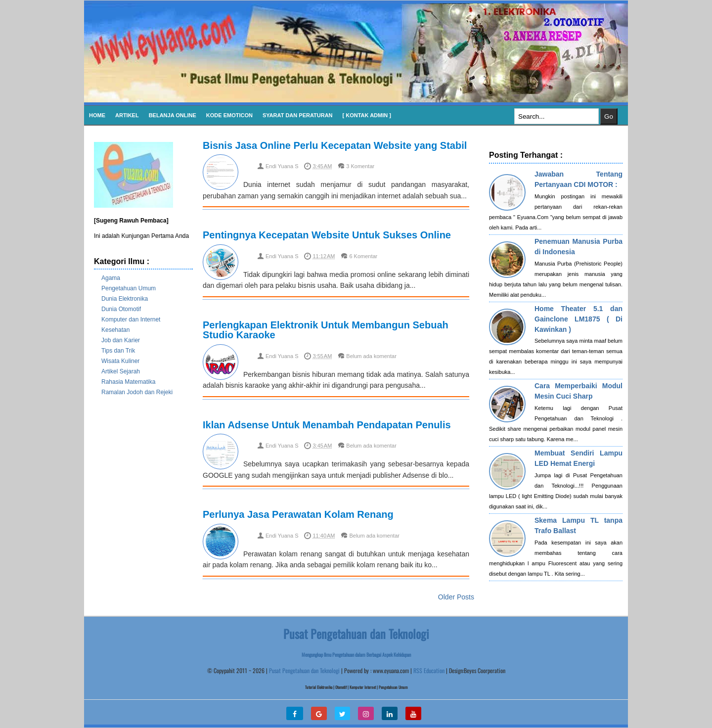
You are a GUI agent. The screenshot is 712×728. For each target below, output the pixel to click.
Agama (111, 278)
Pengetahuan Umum (129, 288)
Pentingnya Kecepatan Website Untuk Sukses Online (327, 235)
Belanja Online (173, 115)
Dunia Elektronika (125, 299)
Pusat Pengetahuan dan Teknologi (304, 670)
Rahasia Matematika (128, 382)
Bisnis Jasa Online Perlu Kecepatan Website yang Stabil (335, 145)
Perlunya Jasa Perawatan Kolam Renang (298, 514)
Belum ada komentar (371, 356)
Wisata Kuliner (120, 361)
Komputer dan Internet (131, 319)
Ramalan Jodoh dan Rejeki (137, 392)
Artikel (127, 115)
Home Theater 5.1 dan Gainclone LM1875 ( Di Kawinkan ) (578, 319)
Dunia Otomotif (121, 309)
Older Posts (456, 597)
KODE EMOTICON (229, 115)
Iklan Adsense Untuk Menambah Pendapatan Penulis (327, 425)
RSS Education (429, 670)
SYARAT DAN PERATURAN (298, 115)
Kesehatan (115, 330)
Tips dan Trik (118, 351)
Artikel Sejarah (121, 371)
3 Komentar (360, 166)
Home (97, 115)
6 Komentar (363, 256)
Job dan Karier (121, 340)
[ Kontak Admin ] (367, 115)
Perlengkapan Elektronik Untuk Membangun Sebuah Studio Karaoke (326, 330)
